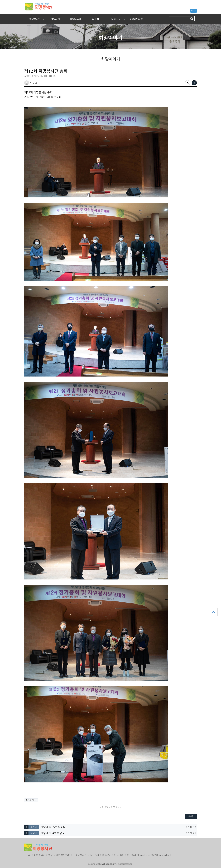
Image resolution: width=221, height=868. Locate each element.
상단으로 (213, 612)
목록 (191, 816)
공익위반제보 (136, 19)
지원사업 (55, 19)
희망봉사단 (35, 19)
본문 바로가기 (0, 13)
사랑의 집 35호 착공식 (53, 827)
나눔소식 (116, 19)
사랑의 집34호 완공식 (52, 833)
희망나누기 (75, 19)
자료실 (96, 19)
